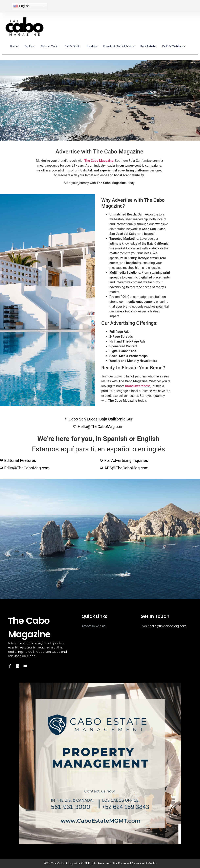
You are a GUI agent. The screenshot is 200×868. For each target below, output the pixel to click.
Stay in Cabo (50, 46)
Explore (30, 46)
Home (14, 46)
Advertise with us (94, 626)
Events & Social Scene (119, 46)
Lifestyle (92, 46)
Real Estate (148, 46)
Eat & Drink (72, 46)
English (21, 6)
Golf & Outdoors (174, 46)
